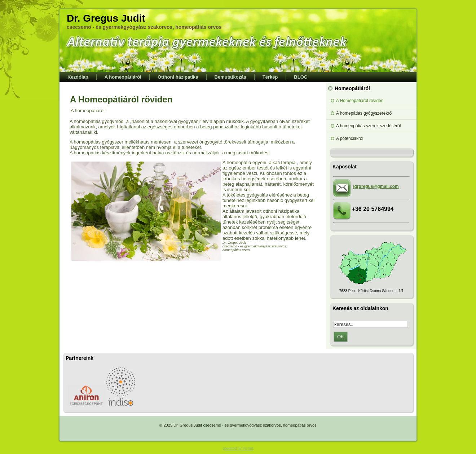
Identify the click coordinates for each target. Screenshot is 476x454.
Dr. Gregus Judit (106, 18)
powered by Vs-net (238, 448)
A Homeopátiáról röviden (121, 99)
